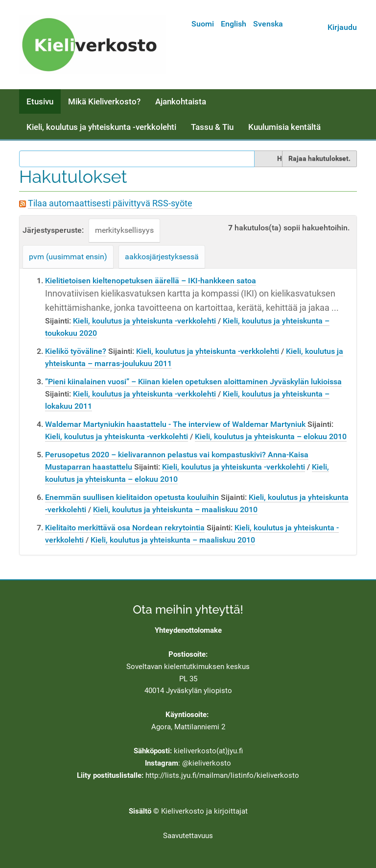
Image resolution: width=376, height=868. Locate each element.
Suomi (203, 24)
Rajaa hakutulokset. (319, 158)
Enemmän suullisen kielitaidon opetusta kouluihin (132, 497)
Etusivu (40, 101)
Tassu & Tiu (212, 127)
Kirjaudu (342, 27)
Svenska (268, 24)
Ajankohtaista (181, 101)
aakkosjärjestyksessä (162, 257)
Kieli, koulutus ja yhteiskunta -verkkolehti (101, 127)
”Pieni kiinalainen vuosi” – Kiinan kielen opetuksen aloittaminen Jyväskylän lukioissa (193, 382)
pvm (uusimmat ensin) (68, 257)
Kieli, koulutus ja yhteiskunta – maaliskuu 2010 (175, 509)
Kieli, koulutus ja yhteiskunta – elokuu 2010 (271, 436)
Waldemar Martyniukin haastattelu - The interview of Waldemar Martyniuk (175, 424)
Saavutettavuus (188, 836)
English (234, 24)
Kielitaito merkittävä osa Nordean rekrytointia (125, 528)
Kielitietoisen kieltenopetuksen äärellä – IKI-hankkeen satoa (151, 281)
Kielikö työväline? (76, 351)
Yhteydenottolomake (188, 630)
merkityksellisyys (124, 230)
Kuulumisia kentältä (284, 127)
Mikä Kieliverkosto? (104, 101)
